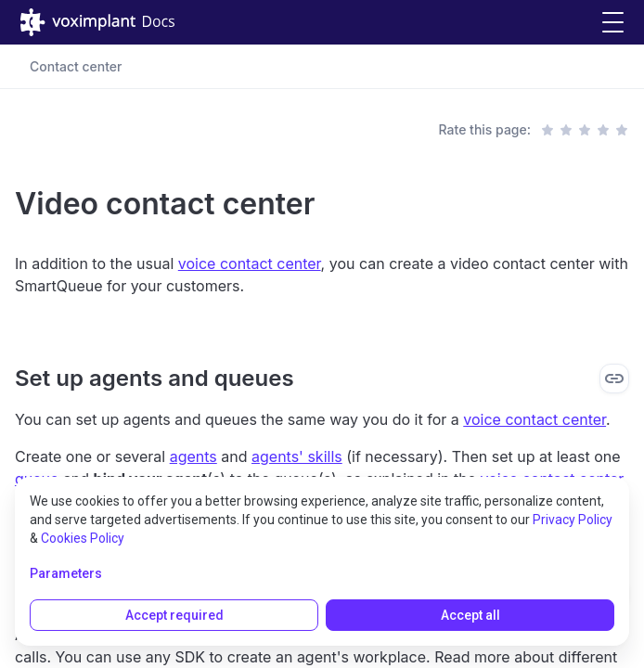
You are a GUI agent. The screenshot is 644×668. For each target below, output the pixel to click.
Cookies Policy (83, 538)
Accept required (174, 615)
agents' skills (297, 456)
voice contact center (250, 263)
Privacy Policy (573, 520)
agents (193, 456)
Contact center (76, 66)
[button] (613, 23)
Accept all (470, 615)
